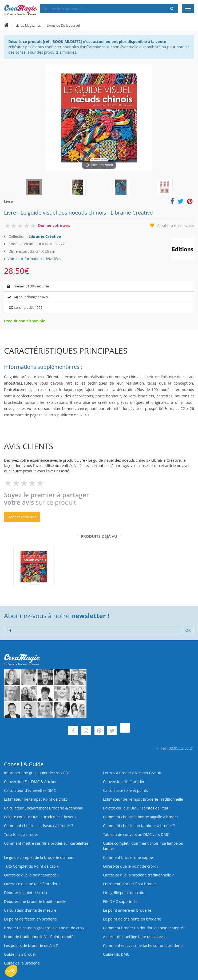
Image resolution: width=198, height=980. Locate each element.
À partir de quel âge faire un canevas (135, 937)
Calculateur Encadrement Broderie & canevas (43, 808)
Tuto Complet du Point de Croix (31, 866)
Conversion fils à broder (124, 782)
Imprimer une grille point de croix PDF (37, 773)
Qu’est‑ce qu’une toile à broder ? (32, 884)
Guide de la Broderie (22, 963)
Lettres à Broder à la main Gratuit (132, 773)
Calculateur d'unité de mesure (30, 910)
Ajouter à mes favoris (176, 225)
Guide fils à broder (20, 954)
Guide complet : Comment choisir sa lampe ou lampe (143, 846)
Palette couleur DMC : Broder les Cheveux (40, 817)
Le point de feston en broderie (30, 919)
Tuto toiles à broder (21, 834)
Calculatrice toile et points (125, 790)
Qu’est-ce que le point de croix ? (131, 866)
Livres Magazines (28, 25)
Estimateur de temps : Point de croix (35, 799)
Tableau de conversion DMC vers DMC (136, 834)
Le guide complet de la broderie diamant (39, 857)
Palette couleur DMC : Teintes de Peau (136, 808)
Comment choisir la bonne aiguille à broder (141, 817)
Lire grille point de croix (123, 893)
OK (188, 630)
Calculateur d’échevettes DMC (30, 790)
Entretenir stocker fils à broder (130, 884)
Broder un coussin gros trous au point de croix (44, 928)
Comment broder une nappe (128, 857)
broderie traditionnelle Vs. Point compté (39, 937)
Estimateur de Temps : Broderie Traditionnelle (143, 799)
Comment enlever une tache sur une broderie (143, 945)
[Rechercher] (173, 9)
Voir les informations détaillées (34, 259)
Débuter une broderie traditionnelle (35, 901)
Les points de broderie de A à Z (31, 945)
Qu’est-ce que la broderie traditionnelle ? (138, 875)
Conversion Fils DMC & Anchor (30, 782)
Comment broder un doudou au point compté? (144, 928)
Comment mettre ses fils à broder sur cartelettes (46, 843)
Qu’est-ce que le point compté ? (31, 875)
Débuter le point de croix (26, 893)
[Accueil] (6, 25)
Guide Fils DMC (116, 954)
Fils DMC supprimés (120, 901)
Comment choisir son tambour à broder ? (139, 826)
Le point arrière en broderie (127, 910)
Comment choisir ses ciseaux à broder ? (38, 826)
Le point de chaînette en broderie (132, 919)
